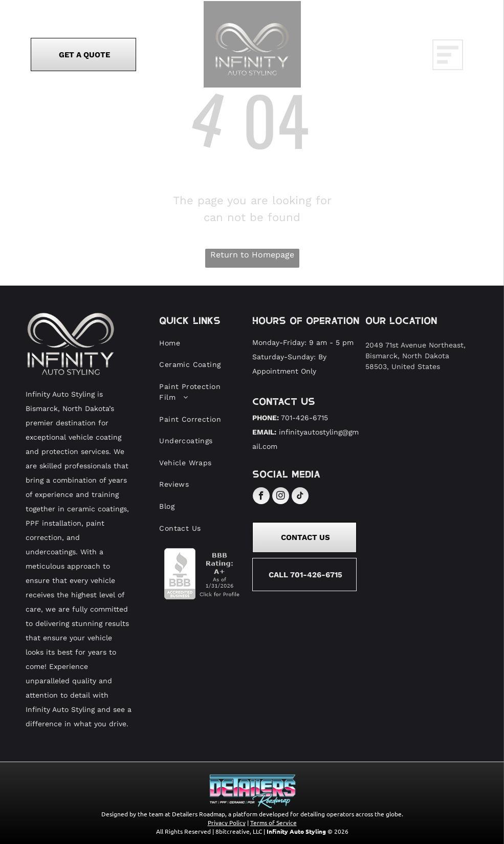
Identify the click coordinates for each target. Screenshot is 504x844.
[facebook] (261, 497)
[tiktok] (300, 497)
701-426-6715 (304, 418)
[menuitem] (199, 343)
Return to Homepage (252, 255)
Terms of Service (273, 823)
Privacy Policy (227, 823)
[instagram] (281, 497)
